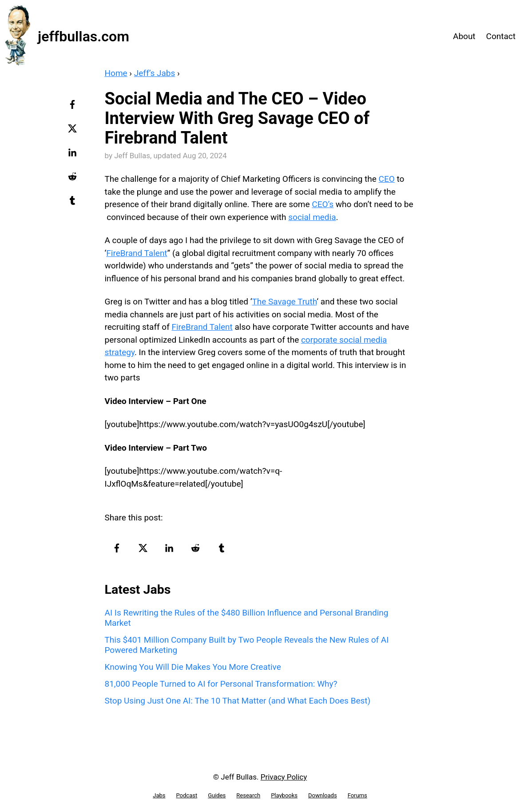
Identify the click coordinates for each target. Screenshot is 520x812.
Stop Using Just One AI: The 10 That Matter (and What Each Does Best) (238, 701)
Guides (217, 795)
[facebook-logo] (73, 108)
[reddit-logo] (73, 180)
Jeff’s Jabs (155, 73)
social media (312, 217)
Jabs (159, 795)
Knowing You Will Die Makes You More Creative (193, 667)
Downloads (323, 795)
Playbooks (284, 795)
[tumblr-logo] (73, 204)
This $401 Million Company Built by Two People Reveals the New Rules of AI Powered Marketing (247, 645)
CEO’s (323, 204)
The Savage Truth (284, 302)
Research (248, 795)
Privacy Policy (284, 777)
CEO (387, 179)
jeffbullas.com (83, 36)
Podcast (187, 795)
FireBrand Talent (137, 253)
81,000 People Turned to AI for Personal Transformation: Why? (221, 684)
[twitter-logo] (73, 132)
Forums (357, 795)
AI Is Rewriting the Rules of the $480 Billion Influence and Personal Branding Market (247, 618)
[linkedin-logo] (73, 156)
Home (116, 73)
